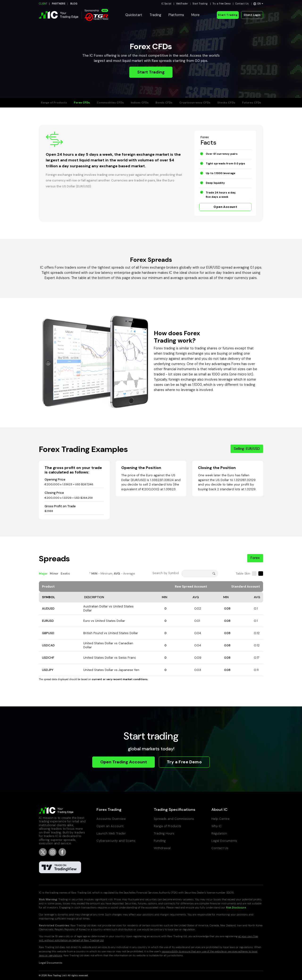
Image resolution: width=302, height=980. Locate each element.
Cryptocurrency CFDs (195, 103)
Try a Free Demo (222, 4)
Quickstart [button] (134, 15)
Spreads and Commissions (174, 819)
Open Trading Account (124, 762)
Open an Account (110, 826)
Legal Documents (224, 841)
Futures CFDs (252, 103)
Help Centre (220, 819)
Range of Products (54, 103)
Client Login (252, 15)
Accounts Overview (111, 819)
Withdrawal (162, 848)
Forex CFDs (82, 103)
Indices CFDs (140, 103)
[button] (258, 4)
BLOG (74, 4)
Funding (160, 841)
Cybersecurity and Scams (116, 841)
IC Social (166, 4)
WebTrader (182, 4)
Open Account (225, 207)
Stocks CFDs (226, 103)
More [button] (195, 15)
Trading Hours (164, 833)
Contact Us (242, 4)
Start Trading (200, 4)
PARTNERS (59, 4)
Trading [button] (155, 15)
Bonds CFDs (164, 103)
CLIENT (43, 4)
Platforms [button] (176, 15)
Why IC (217, 826)
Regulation (219, 833)
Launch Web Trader (111, 833)
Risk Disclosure (236, 908)
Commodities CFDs (110, 103)
